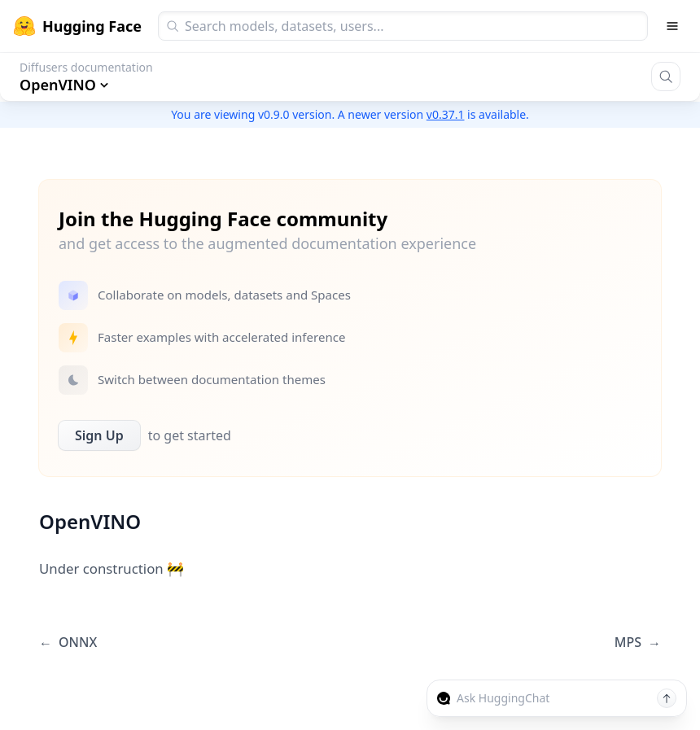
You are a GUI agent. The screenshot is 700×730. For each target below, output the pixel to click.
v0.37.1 (446, 114)
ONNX (68, 643)
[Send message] (667, 698)
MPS (638, 643)
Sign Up (99, 435)
